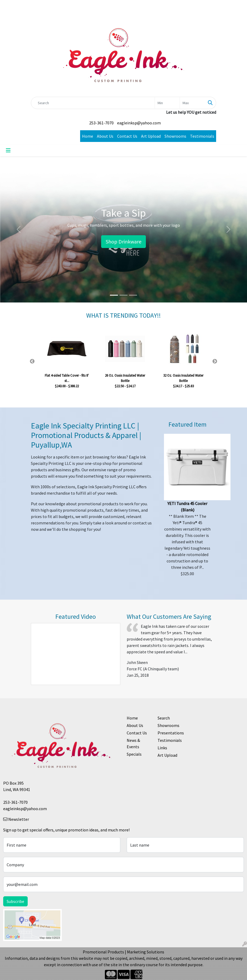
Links (162, 748)
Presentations (170, 733)
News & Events (133, 743)
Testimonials (202, 136)
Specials (134, 754)
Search (164, 718)
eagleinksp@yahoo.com (139, 123)
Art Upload (151, 136)
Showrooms (175, 136)
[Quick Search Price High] (192, 103)
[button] (18, 229)
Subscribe (15, 901)
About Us (105, 136)
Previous (32, 361)
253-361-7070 (101, 123)
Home (88, 136)
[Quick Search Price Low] (167, 103)
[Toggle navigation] (8, 150)
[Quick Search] (93, 103)
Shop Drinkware (123, 241)
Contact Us (127, 136)
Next (215, 361)
